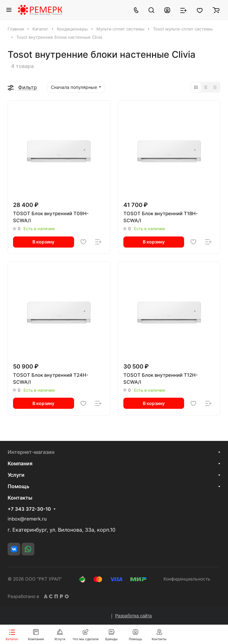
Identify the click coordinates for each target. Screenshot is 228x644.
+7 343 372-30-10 (29, 509)
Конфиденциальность (187, 579)
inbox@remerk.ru (27, 519)
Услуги (16, 475)
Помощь (18, 486)
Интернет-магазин (31, 452)
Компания (20, 463)
